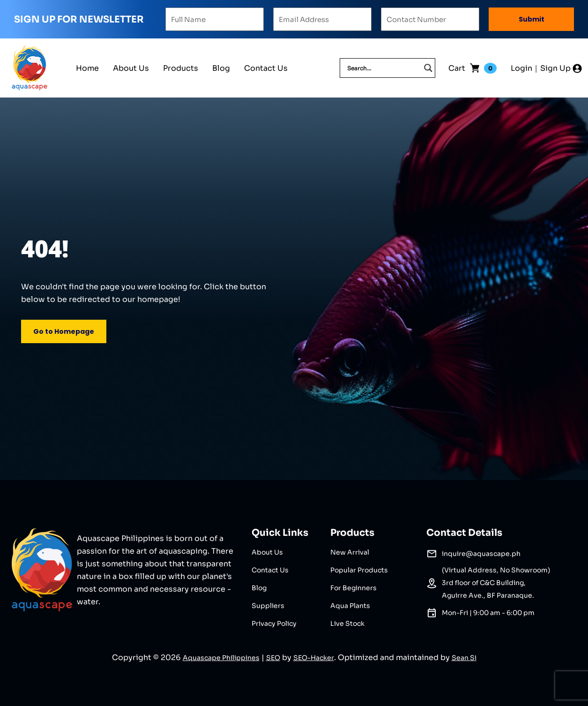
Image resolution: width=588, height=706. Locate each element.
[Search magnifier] (428, 68)
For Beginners (354, 588)
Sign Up (555, 68)
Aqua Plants (350, 606)
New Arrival (350, 552)
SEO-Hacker (314, 658)
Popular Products (359, 570)
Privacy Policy (274, 623)
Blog (221, 68)
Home (87, 68)
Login (521, 68)
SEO (273, 658)
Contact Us (266, 68)
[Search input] (383, 68)
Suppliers (268, 606)
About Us (131, 68)
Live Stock (347, 623)
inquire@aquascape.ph (481, 554)
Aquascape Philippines (221, 658)
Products (181, 68)
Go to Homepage (64, 331)
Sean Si (464, 658)
